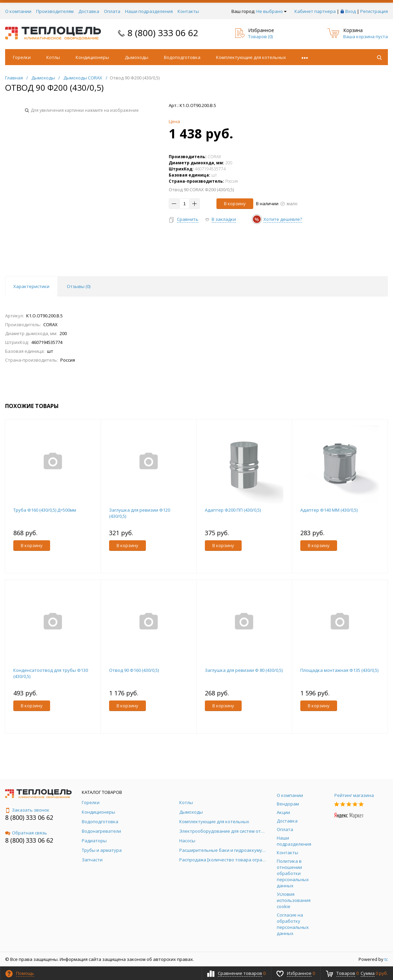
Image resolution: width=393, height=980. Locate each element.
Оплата (112, 11)
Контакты (188, 11)
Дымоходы (137, 57)
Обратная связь (26, 833)
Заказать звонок (27, 810)
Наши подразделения (149, 11)
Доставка (89, 11)
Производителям (55, 11)
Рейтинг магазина (354, 795)
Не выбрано (271, 11)
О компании (18, 11)
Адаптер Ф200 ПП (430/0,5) (233, 510)
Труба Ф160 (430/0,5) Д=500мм (45, 510)
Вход (351, 11)
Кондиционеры (92, 57)
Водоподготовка (182, 57)
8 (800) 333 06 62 (163, 33)
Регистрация (374, 11)
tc (386, 959)
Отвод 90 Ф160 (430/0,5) (134, 670)
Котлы (53, 57)
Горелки (22, 57)
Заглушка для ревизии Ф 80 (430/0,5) (244, 670)
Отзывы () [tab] (79, 286)
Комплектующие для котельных (251, 57)
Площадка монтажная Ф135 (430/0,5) (339, 670)
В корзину (235, 203)
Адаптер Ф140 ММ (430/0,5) (329, 510)
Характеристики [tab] (31, 286)
